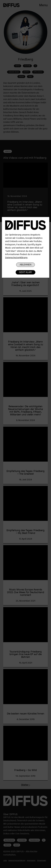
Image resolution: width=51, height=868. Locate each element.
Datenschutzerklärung (16, 257)
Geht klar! (26, 272)
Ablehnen (25, 265)
